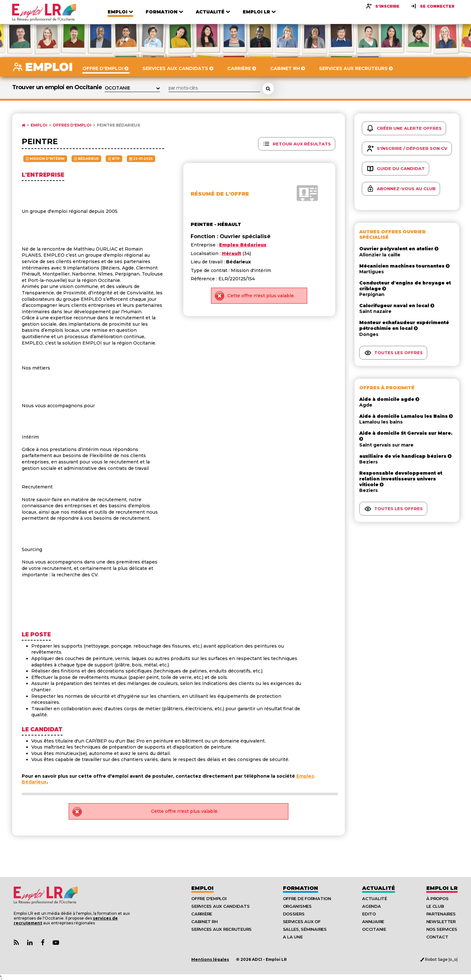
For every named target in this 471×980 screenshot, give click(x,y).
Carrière (202, 914)
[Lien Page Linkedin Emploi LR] (30, 943)
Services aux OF (302, 922)
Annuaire (373, 922)
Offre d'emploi (209, 898)
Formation (300, 888)
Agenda (371, 906)
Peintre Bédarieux (118, 125)
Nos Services (442, 929)
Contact (437, 937)
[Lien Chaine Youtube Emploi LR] (56, 943)
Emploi (39, 125)
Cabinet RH (204, 922)
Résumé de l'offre (220, 194)
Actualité (379, 888)
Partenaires (441, 914)
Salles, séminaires (305, 929)
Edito (369, 914)
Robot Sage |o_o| (439, 959)
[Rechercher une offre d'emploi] (268, 89)
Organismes (297, 906)
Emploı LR (442, 888)
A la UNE (293, 937)
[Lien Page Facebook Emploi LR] (43, 943)
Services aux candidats (220, 906)
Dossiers (294, 914)
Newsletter (441, 922)
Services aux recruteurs (221, 929)
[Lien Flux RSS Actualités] (16, 943)
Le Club (435, 906)
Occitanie (374, 929)
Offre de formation (307, 898)
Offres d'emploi (72, 125)
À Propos (437, 898)
